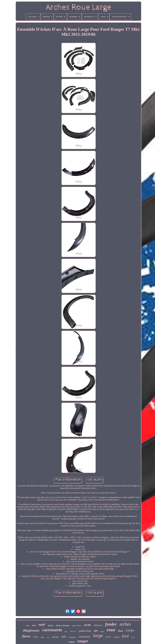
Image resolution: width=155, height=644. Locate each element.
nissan (51, 625)
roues (72, 642)
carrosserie (52, 630)
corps (130, 630)
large (98, 636)
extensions (85, 637)
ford (125, 636)
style (48, 638)
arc (96, 631)
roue (111, 630)
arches (125, 624)
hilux (102, 632)
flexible (55, 637)
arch (133, 637)
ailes (66, 632)
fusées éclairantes (63, 626)
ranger (83, 641)
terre (28, 626)
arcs (34, 625)
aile (64, 636)
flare (121, 631)
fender (111, 624)
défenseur (98, 625)
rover (108, 637)
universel (73, 631)
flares (26, 636)
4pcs (42, 637)
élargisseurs (31, 630)
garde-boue (85, 631)
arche (87, 625)
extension (72, 637)
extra (36, 637)
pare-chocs (77, 625)
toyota (116, 637)
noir (42, 625)
